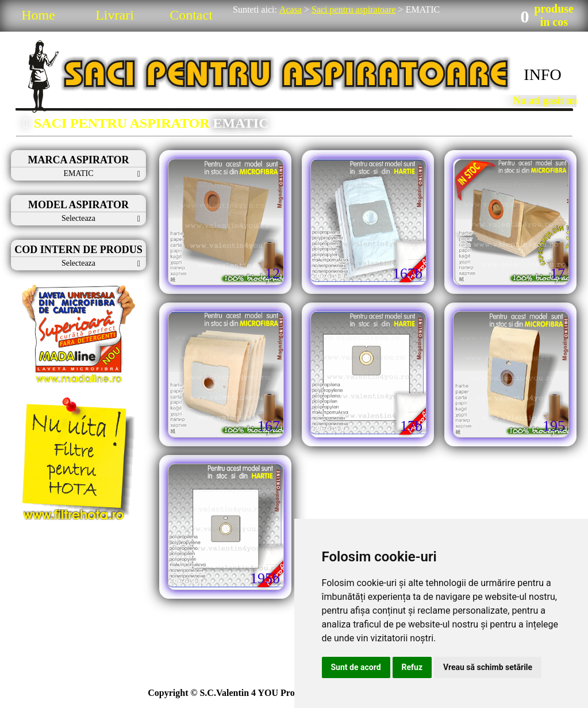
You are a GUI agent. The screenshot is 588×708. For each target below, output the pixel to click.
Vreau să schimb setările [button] (488, 667)
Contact (191, 15)
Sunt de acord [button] (356, 667)
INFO (542, 74)
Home (38, 15)
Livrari (115, 15)
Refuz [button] (412, 667)
